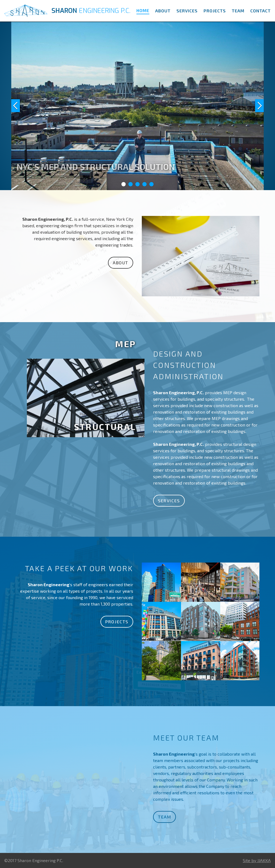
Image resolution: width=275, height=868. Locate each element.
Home (143, 10)
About (163, 11)
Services (187, 11)
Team (238, 11)
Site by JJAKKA (257, 860)
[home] (68, 11)
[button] (22, 106)
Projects (215, 11)
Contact (260, 11)
